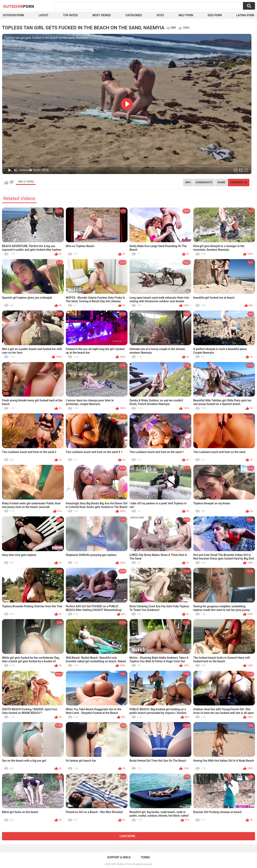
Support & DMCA (119, 857)
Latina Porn (245, 15)
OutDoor (19, 6)
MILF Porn (186, 15)
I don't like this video (12, 182)
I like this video (6, 182)
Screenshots (204, 182)
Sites (160, 15)
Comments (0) (239, 182)
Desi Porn (215, 15)
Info (188, 182)
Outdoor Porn (13, 15)
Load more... (129, 836)
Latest (44, 15)
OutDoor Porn (124, 864)
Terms (145, 857)
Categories (134, 15)
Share (221, 182)
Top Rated (70, 15)
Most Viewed (102, 15)
